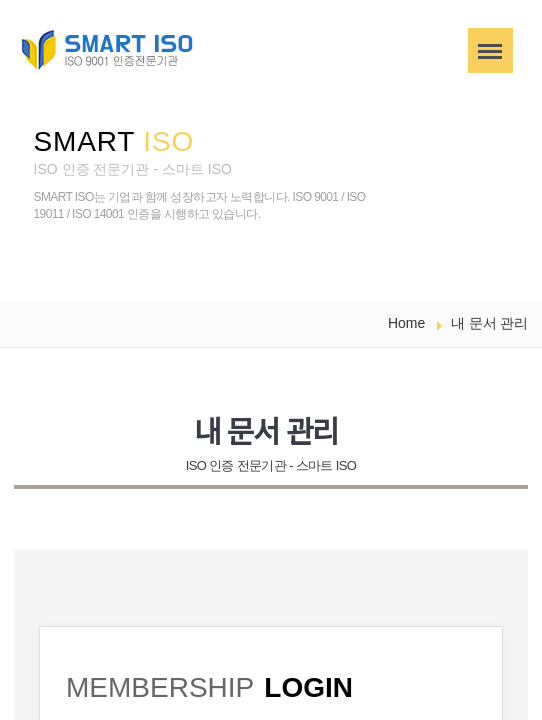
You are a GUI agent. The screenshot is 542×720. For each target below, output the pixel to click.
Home (406, 323)
